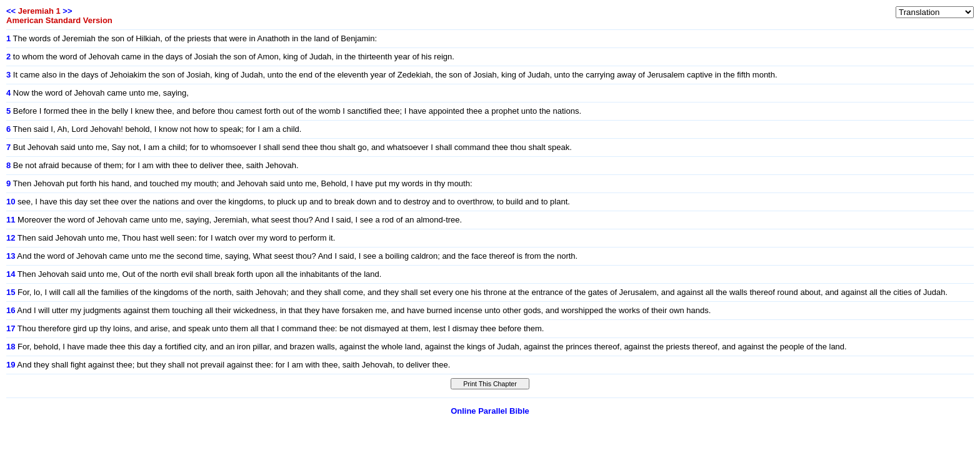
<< (11, 11)
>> (67, 11)
